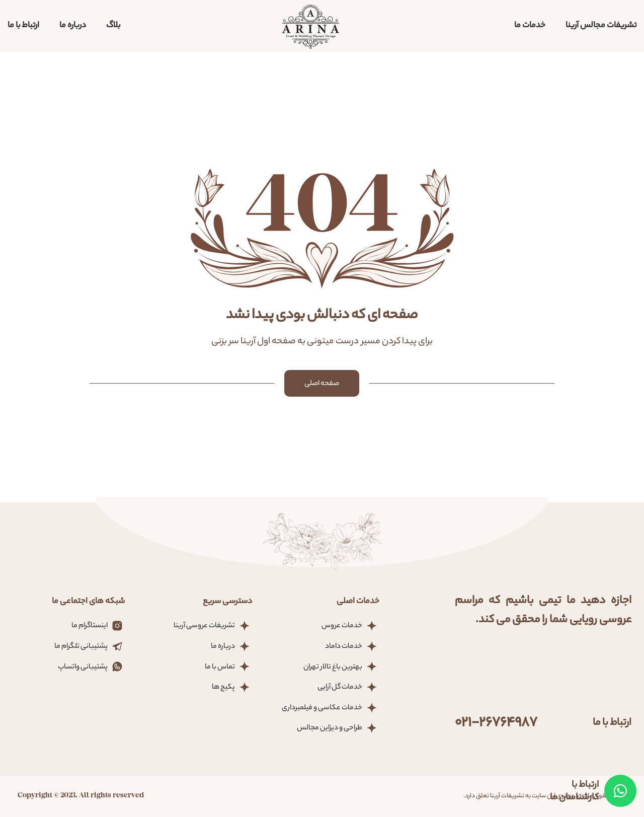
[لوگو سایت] (311, 26)
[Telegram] (620, 791)
